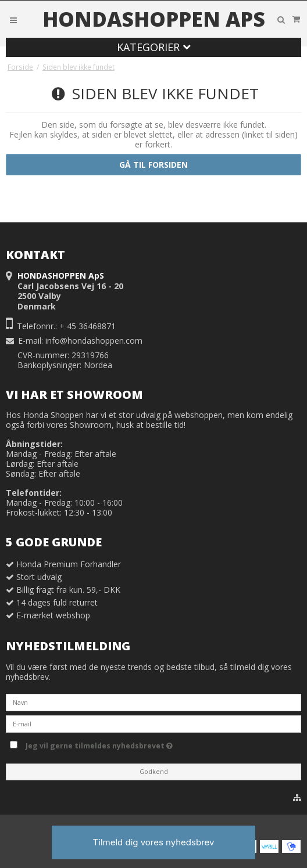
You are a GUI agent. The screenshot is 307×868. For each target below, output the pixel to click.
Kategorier (154, 47)
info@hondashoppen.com (94, 341)
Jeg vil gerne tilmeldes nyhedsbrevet (124, 744)
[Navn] (153, 702)
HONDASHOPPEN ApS (154, 19)
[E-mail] (153, 723)
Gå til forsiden (153, 165)
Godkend (154, 772)
